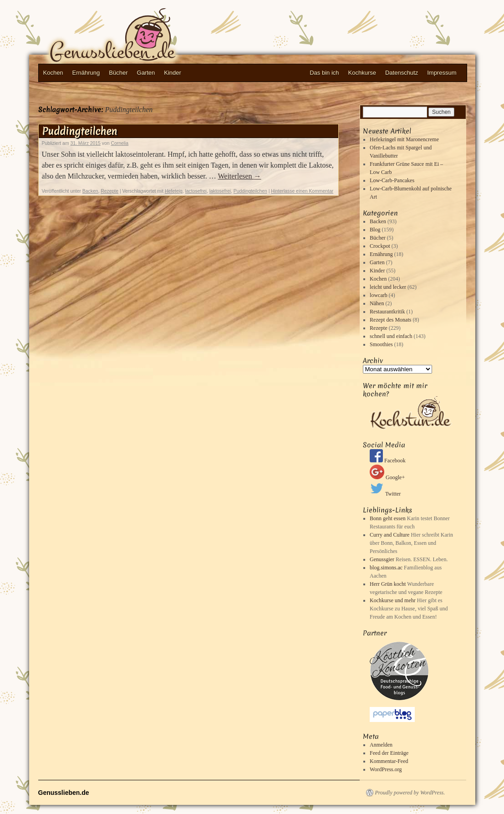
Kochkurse (362, 73)
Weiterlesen (239, 176)
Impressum (442, 73)
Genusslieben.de (129, 37)
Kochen (53, 73)
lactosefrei (196, 191)
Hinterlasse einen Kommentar (302, 191)
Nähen (377, 303)
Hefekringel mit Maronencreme (404, 139)
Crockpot (380, 246)
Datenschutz (402, 73)
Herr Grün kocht (388, 584)
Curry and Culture (389, 535)
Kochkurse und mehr (393, 600)
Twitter (385, 494)
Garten (146, 73)
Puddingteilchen (79, 131)
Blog (375, 230)
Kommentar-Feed (389, 761)
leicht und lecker (388, 287)
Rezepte (109, 191)
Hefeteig (174, 191)
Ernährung (86, 73)
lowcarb (379, 295)
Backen (90, 191)
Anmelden (381, 745)
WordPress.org (386, 769)
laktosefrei (220, 191)
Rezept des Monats (390, 320)
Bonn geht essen (388, 518)
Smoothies (381, 344)
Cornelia (120, 143)
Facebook (388, 461)
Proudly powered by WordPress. (410, 793)
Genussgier (382, 559)
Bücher (118, 73)
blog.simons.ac (386, 568)
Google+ (387, 477)
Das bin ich (324, 73)
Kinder (173, 73)
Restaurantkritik (387, 312)
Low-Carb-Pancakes (392, 180)
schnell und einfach (391, 336)
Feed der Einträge (389, 753)
